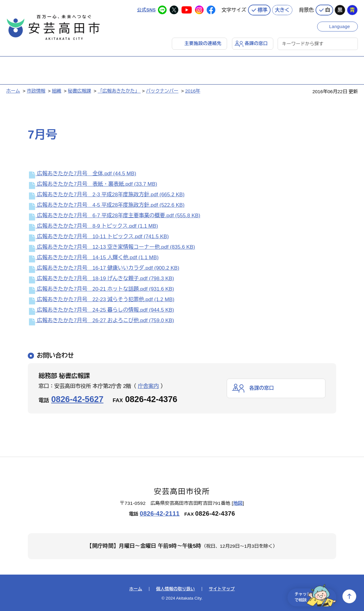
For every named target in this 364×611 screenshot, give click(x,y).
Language (340, 25)
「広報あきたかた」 (119, 91)
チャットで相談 (312, 596)
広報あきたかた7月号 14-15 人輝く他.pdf (93, 258)
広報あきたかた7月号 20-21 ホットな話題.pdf (101, 289)
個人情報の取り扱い (176, 589)
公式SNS (146, 9)
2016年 (193, 91)
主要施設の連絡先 (203, 43)
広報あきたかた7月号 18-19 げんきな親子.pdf (101, 278)
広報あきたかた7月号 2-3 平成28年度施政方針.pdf (106, 195)
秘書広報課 (79, 91)
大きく (282, 9)
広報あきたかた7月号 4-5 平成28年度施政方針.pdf (106, 205)
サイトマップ (222, 589)
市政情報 (36, 91)
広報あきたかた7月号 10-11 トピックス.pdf (98, 237)
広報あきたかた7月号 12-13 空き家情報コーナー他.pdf (111, 247)
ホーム (13, 91)
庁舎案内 (148, 386)
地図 (238, 503)
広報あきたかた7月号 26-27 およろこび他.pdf (101, 320)
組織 (56, 91)
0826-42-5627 (77, 399)
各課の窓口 (256, 43)
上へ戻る (349, 596)
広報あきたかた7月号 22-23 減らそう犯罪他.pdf (101, 299)
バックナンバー (162, 91)
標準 (263, 9)
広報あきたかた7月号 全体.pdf (82, 174)
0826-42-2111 (160, 513)
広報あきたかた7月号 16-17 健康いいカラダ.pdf (103, 268)
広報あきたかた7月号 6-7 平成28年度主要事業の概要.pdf (114, 216)
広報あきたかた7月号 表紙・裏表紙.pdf (92, 184)
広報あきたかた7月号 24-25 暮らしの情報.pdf (101, 310)
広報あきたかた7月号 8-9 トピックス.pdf (93, 226)
